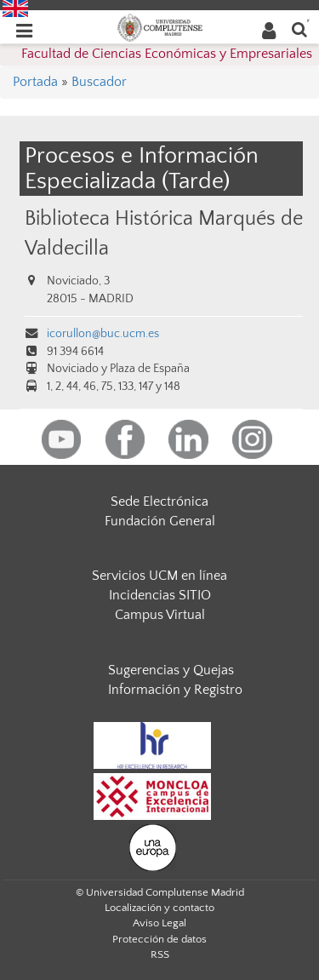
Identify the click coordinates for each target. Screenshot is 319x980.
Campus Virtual (160, 615)
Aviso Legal (159, 923)
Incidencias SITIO (160, 595)
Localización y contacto (159, 908)
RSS (160, 954)
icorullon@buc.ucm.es (103, 334)
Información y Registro (175, 690)
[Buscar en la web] (299, 29)
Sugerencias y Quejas (171, 670)
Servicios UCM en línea (159, 576)
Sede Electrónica (159, 501)
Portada (35, 82)
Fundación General (160, 521)
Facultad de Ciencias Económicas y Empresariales (167, 54)
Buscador (99, 82)
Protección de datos (159, 939)
